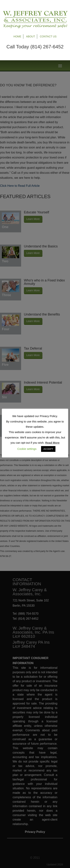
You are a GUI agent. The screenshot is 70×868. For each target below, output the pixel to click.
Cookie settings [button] (27, 449)
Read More (52, 443)
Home (17, 36)
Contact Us (48, 36)
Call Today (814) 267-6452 (35, 47)
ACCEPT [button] (48, 449)
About (31, 36)
